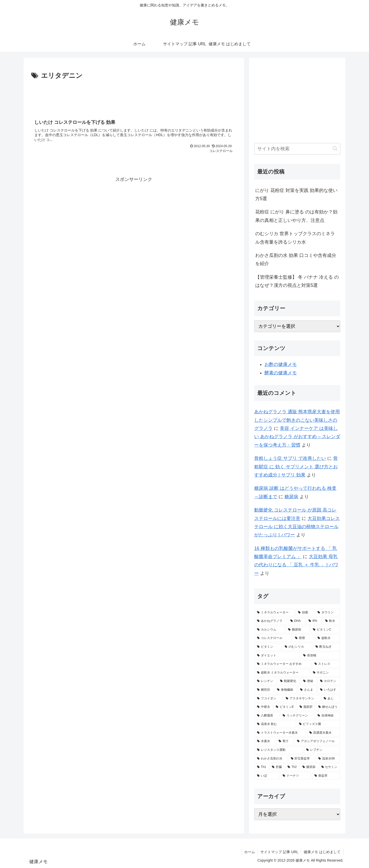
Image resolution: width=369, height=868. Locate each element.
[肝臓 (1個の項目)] (277, 767)
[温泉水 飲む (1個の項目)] (275, 724)
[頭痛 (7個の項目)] (305, 613)
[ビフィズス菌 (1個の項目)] (318, 724)
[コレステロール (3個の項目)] (273, 638)
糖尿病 (291, 497)
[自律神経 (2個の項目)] (327, 716)
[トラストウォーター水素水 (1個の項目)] (280, 733)
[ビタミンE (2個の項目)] (285, 707)
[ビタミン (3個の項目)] (268, 647)
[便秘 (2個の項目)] (309, 681)
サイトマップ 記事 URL (279, 852)
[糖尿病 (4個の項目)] (298, 630)
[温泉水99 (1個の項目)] (328, 759)
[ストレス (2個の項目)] (326, 664)
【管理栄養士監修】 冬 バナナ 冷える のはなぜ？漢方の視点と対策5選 (297, 281)
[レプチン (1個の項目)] (322, 750)
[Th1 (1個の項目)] (262, 767)
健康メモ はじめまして (322, 852)
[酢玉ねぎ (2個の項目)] (326, 647)
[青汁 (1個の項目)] (285, 741)
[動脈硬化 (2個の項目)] (289, 681)
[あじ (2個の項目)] (331, 699)
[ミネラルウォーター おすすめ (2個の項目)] (283, 664)
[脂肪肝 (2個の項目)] (306, 707)
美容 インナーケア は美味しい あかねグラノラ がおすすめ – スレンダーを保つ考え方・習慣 (297, 437)
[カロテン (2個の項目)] (329, 681)
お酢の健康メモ (281, 364)
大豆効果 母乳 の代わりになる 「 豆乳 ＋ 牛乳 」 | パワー (296, 565)
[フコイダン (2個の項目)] (269, 699)
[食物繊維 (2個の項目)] (286, 690)
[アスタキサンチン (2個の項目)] (302, 699)
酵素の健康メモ (281, 373)
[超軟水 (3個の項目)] (327, 638)
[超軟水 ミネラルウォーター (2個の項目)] (282, 673)
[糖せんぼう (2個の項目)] (328, 707)
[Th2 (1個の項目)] (292, 767)
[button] (335, 149)
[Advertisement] (134, 96)
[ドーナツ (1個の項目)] (296, 776)
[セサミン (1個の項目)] (329, 767)
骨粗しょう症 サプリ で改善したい (290, 458)
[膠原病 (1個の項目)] (309, 767)
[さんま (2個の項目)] (307, 690)
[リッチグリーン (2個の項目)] (297, 716)
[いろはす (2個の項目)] (329, 690)
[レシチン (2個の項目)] (266, 681)
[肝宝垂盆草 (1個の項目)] (302, 759)
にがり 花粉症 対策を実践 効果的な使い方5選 (296, 194)
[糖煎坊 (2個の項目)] (264, 690)
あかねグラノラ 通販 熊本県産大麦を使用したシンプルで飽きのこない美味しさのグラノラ (297, 420)
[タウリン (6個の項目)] (327, 613)
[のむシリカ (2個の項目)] (297, 647)
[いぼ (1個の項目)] (267, 776)
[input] (297, 149)
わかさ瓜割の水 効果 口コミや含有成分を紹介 (296, 259)
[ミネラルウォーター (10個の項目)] (275, 613)
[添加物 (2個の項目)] (320, 656)
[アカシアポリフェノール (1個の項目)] (317, 741)
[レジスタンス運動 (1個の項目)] (279, 750)
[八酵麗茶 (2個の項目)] (267, 716)
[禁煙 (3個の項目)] (303, 638)
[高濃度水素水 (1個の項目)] (323, 733)
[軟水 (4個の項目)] (331, 621)
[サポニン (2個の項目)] (325, 673)
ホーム (250, 852)
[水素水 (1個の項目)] (265, 741)
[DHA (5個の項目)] (297, 621)
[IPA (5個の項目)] (314, 621)
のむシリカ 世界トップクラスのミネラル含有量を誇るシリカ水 (295, 238)
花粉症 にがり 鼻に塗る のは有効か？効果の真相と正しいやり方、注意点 (296, 216)
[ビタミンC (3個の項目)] (325, 630)
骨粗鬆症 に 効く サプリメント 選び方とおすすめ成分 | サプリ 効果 (296, 467)
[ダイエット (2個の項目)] (277, 656)
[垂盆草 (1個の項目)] (326, 776)
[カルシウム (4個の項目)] (270, 630)
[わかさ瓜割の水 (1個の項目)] (271, 759)
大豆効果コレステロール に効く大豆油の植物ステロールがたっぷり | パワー (297, 527)
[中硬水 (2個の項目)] (264, 707)
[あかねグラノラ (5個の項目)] (271, 621)
